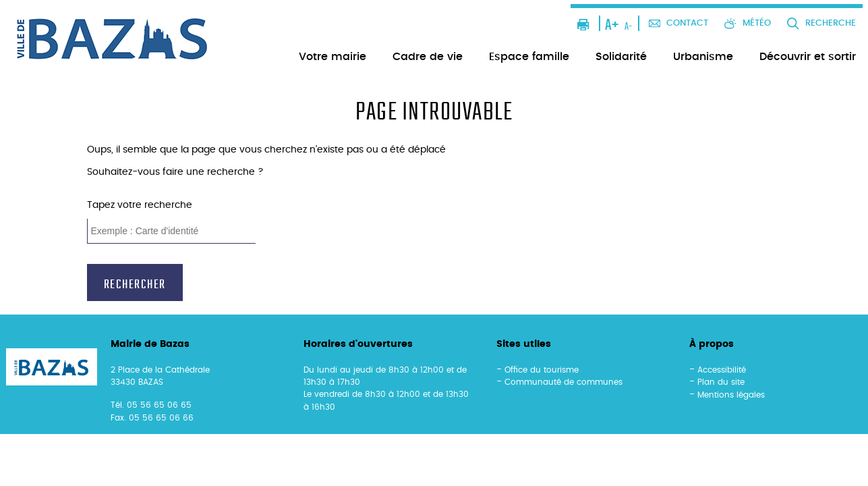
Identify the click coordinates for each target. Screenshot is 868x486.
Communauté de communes (563, 382)
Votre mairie (332, 57)
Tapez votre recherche (140, 205)
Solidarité (621, 57)
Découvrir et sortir (808, 57)
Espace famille (529, 57)
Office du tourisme (542, 370)
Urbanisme (703, 57)
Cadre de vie (428, 57)
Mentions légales (731, 395)
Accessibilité (722, 370)
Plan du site (721, 382)
